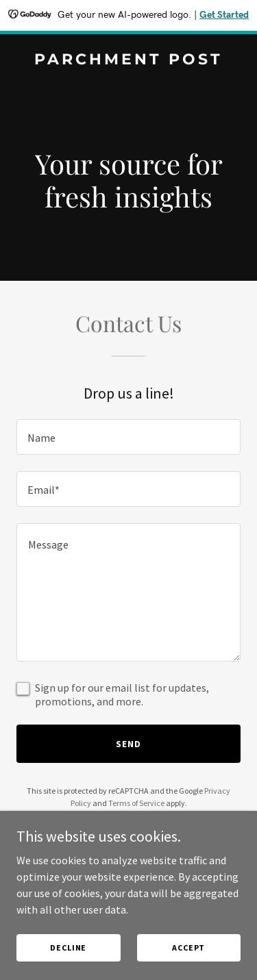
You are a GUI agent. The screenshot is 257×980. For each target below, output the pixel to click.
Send (128, 744)
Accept (188, 947)
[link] (128, 60)
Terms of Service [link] (136, 803)
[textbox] (128, 437)
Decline (68, 947)
